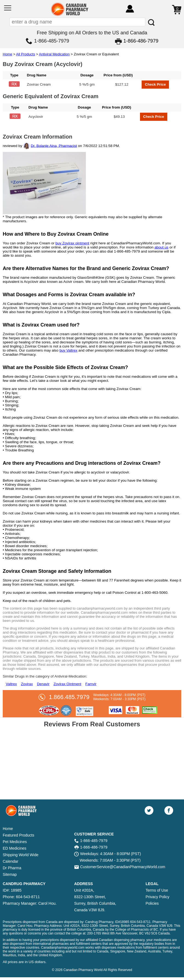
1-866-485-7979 (52, 41)
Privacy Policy (157, 897)
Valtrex (11, 684)
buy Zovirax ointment (72, 243)
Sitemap (10, 874)
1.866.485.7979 (69, 697)
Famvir (91, 684)
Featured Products (18, 835)
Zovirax (27, 684)
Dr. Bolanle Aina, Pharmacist (54, 146)
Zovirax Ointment (67, 684)
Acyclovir (36, 117)
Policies (152, 903)
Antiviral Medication (54, 54)
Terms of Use (157, 890)
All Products (26, 54)
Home (8, 54)
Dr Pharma (12, 868)
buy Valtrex (68, 350)
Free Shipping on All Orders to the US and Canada (92, 33)
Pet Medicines (15, 842)
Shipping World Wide (21, 855)
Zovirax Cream (39, 84)
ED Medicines (14, 848)
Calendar (11, 861)
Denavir (43, 684)
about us (161, 247)
